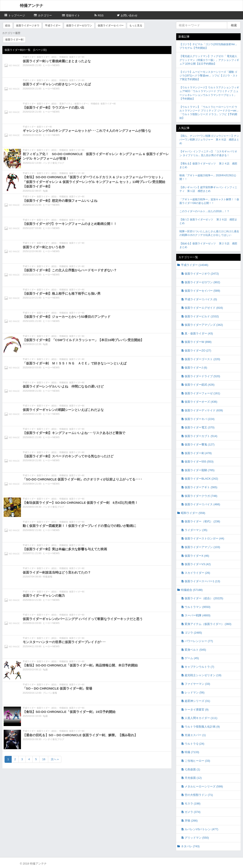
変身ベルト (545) (195, 650)
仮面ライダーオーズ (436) (201, 402)
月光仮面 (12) (193, 778)
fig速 (45, 191)
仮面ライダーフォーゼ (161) (202, 393)
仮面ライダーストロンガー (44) (204, 538)
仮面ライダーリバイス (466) (202, 504)
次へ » (55, 759)
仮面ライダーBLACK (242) (201, 479)
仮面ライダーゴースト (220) (202, 359)
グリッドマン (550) (197, 838)
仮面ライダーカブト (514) (201, 436)
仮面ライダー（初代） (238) (202, 521)
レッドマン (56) (195, 692)
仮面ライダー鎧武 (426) (200, 385)
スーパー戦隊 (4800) (197, 615)
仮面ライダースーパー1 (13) (202, 581)
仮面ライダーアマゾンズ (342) (204, 325)
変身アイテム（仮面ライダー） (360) (208, 624)
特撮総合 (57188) (192, 590)
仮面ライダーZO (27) (198, 351)
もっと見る (136, 25)
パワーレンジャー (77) (199, 641)
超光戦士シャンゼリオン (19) (203, 675)
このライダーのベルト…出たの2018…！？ (204, 211)
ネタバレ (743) (190, 846)
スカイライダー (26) (197, 573)
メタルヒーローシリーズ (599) (204, 786)
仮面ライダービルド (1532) (202, 316)
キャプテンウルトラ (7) (199, 667)
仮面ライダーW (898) (198, 342)
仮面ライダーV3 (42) (198, 564)
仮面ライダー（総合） (48, 57)
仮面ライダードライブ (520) (202, 376)
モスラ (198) (193, 804)
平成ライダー (53, 25)
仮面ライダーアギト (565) (201, 487)
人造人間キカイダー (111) (201, 718)
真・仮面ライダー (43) (199, 333)
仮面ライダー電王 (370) (200, 427)
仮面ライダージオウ (28, 25)
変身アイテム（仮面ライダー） (75, 104)
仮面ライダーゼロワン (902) (202, 282)
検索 (234, 25)
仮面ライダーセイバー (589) (202, 291)
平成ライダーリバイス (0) (201, 299)
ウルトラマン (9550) (197, 607)
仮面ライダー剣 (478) (198, 453)
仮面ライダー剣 (14, 40)
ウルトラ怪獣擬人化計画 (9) (202, 727)
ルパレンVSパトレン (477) (201, 829)
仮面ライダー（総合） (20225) (204, 598)
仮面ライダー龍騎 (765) (200, 470)
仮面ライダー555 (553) (199, 462)
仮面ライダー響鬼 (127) (200, 444)
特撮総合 (64, 57)
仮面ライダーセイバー (111, 25)
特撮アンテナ (32, 6)
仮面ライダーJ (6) (196, 368)
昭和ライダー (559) (193, 513)
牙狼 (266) (191, 821)
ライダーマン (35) (196, 530)
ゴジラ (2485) (193, 633)
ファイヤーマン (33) (197, 684)
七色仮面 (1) (192, 769)
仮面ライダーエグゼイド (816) (204, 308)
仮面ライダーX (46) (197, 556)
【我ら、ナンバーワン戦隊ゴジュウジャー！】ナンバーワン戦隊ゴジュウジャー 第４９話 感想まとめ (209, 140)
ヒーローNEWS (51, 65)
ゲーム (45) (192, 658)
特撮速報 (48, 577)
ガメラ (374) (193, 812)
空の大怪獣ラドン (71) (199, 795)
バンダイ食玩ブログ (54, 163)
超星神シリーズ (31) (197, 701)
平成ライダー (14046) (195, 265)
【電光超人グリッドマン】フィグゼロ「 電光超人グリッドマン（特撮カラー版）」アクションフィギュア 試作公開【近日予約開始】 (209, 60)
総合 (8, 25)
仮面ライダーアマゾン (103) (202, 547)
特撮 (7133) (192, 752)
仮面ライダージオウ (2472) (202, 274)
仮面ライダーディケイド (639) (204, 410)
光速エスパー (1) (195, 735)
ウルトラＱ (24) (194, 744)
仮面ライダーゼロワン (79, 25)
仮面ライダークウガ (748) (201, 496)
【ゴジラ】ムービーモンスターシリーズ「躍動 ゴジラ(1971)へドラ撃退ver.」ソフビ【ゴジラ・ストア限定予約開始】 (209, 76)
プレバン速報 (50, 693)
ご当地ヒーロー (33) (197, 761)
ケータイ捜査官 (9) (197, 710)
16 (44, 759)
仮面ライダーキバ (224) (200, 419)
